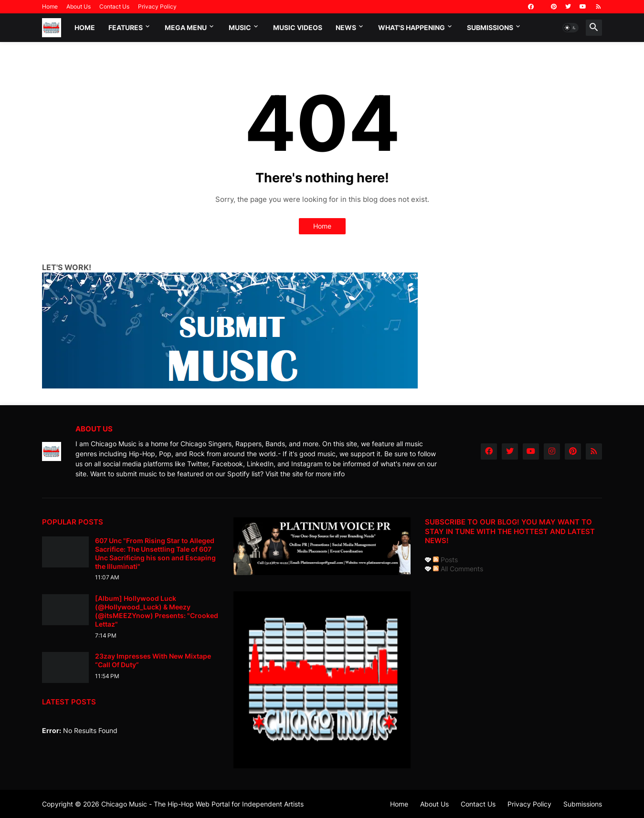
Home (50, 6)
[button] (570, 28)
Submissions (490, 27)
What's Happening (412, 27)
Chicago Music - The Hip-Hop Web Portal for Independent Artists (202, 804)
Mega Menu (186, 27)
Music (240, 27)
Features (126, 27)
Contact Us (114, 6)
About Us (79, 6)
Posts (445, 560)
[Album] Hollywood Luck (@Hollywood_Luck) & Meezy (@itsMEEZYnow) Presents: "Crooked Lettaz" (157, 611)
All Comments (458, 569)
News (346, 27)
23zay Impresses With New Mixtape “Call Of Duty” (153, 660)
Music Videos (298, 27)
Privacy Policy (157, 6)
